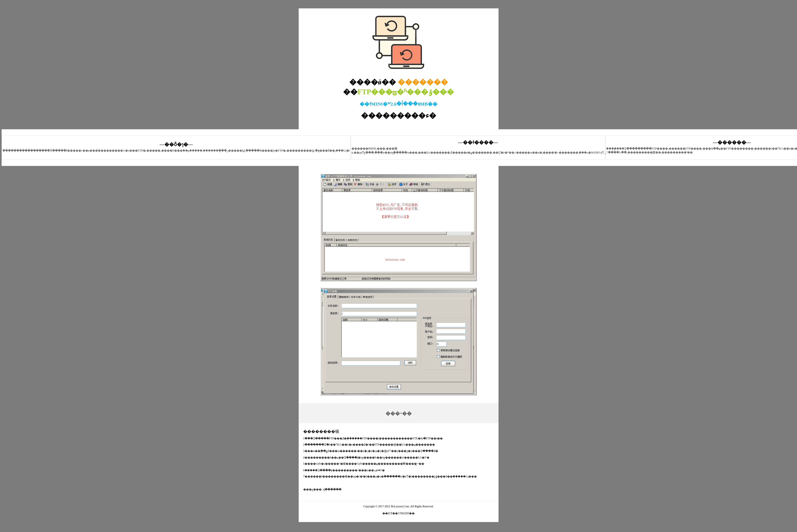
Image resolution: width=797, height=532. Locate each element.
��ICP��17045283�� (398, 513)
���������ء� (399, 116)
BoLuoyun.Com (400, 506)
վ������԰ (332, 489)
